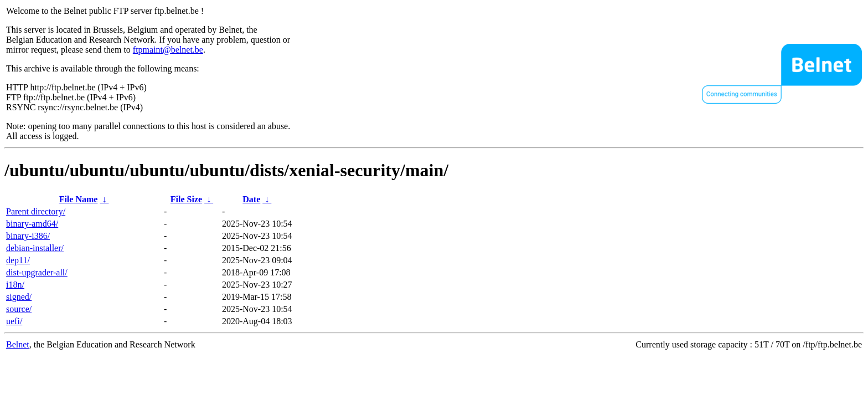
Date (251, 199)
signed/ (19, 297)
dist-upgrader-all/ (37, 272)
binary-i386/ (28, 236)
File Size (186, 199)
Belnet (18, 344)
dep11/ (18, 260)
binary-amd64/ (32, 224)
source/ (19, 309)
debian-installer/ (35, 248)
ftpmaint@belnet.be (168, 50)
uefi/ (14, 321)
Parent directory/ (36, 211)
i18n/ (15, 285)
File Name (79, 199)
